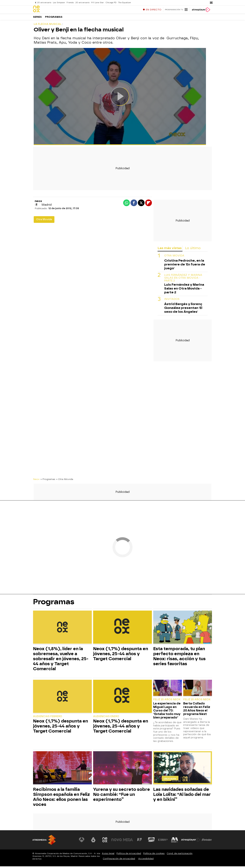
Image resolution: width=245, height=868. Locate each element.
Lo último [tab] (193, 250)
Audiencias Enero (106, 718)
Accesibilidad (146, 860)
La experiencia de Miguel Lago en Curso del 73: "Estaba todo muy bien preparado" (167, 712)
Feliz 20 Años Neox (167, 701)
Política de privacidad (129, 855)
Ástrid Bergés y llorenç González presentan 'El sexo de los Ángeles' (183, 309)
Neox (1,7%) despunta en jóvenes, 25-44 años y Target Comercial (121, 655)
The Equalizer (125, 3)
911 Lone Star (97, 3)
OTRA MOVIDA (174, 257)
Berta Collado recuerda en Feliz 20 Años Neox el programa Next (197, 710)
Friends (70, 3)
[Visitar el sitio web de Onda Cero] (151, 841)
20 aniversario (44, 3)
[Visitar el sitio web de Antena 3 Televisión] (82, 841)
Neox (36, 481)
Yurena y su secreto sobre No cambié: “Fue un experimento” (121, 796)
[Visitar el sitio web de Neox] (105, 841)
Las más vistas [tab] (170, 250)
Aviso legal (108, 855)
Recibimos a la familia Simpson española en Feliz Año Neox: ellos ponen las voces (61, 799)
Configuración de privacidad (119, 860)
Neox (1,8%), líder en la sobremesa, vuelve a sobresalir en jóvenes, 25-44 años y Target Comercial (61, 660)
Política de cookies (154, 855)
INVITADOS (172, 301)
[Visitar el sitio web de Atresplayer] (191, 841)
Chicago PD (111, 3)
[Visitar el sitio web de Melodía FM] (175, 841)
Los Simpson (59, 3)
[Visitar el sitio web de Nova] (116, 841)
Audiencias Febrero (48, 718)
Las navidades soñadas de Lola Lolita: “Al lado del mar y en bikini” (182, 796)
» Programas (48, 481)
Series (37, 18)
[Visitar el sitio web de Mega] (128, 841)
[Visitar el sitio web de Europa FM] (163, 841)
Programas (54, 18)
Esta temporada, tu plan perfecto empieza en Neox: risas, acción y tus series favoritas (179, 658)
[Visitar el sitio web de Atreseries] (140, 841)
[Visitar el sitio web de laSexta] (93, 841)
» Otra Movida (65, 481)
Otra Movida (44, 221)
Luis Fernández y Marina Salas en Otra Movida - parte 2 (183, 280)
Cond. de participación (180, 855)
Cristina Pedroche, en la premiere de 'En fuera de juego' (185, 266)
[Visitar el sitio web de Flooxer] (207, 841)
